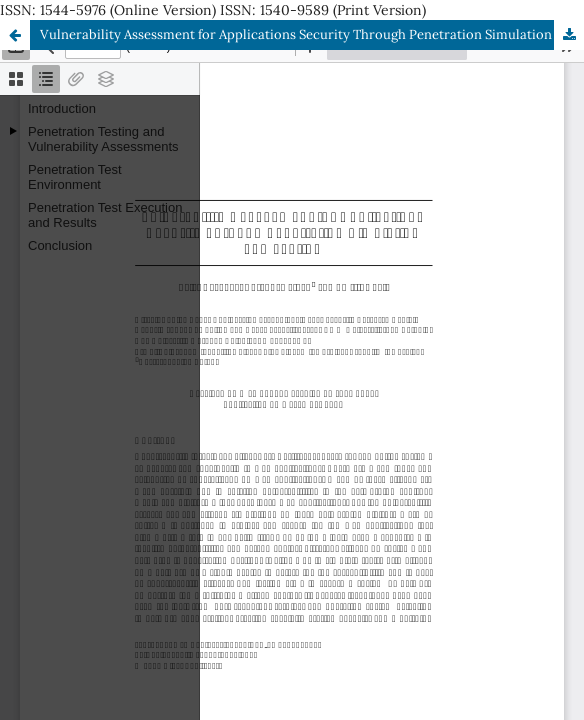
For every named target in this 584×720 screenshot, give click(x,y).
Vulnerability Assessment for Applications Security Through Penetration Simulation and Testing (312, 34)
